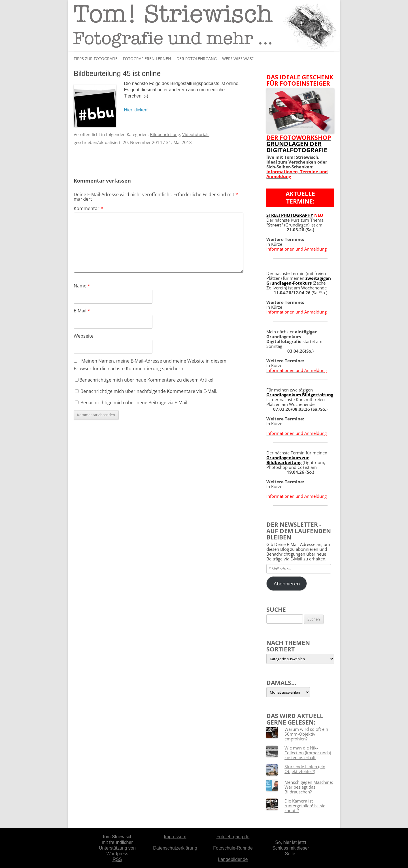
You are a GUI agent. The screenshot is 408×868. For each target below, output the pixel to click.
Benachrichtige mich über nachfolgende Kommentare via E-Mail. (149, 391)
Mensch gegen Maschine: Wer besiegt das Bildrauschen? (309, 787)
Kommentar (88, 208)
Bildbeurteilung (165, 134)
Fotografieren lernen (147, 59)
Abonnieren (287, 584)
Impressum (175, 837)
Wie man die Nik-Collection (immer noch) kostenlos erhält (308, 753)
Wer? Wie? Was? (238, 59)
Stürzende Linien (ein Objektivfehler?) (305, 769)
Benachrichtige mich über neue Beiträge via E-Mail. (134, 403)
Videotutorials (196, 134)
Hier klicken (136, 110)
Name (82, 286)
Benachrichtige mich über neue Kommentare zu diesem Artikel (144, 380)
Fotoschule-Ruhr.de (233, 848)
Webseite (84, 336)
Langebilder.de (233, 859)
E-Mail (82, 311)
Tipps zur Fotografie (96, 59)
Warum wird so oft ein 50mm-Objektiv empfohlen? (306, 734)
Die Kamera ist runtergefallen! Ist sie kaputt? (305, 806)
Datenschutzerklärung (175, 848)
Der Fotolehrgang (197, 59)
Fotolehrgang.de (233, 837)
